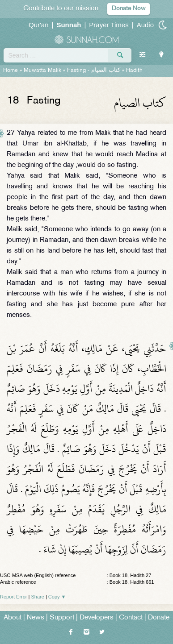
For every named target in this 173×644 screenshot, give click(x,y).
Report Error (14, 597)
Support (62, 618)
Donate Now (129, 9)
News (36, 618)
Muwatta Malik (42, 71)
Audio (145, 25)
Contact (131, 618)
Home (11, 71)
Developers (97, 618)
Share (38, 597)
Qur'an (39, 25)
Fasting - (95, 71)
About (13, 618)
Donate (159, 618)
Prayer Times (109, 25)
